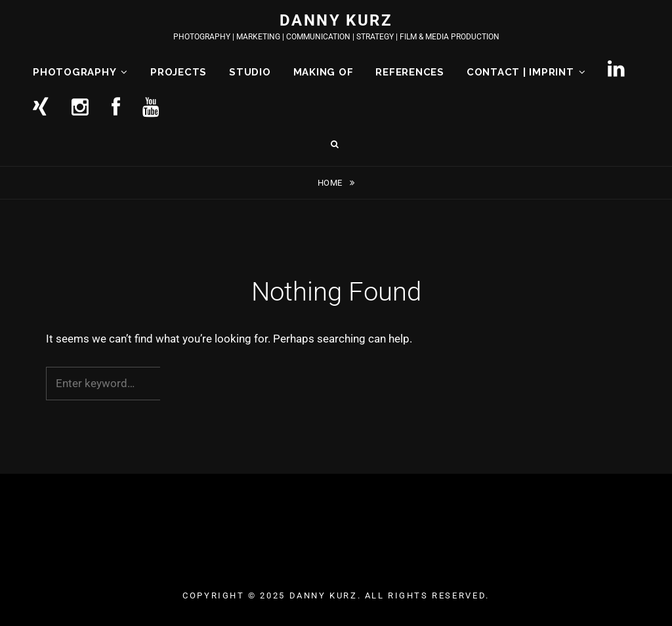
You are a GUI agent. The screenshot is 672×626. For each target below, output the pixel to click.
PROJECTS (178, 72)
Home (331, 183)
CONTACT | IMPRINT (520, 72)
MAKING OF (324, 72)
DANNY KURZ (336, 20)
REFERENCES (410, 72)
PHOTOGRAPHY (74, 72)
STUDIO (250, 72)
